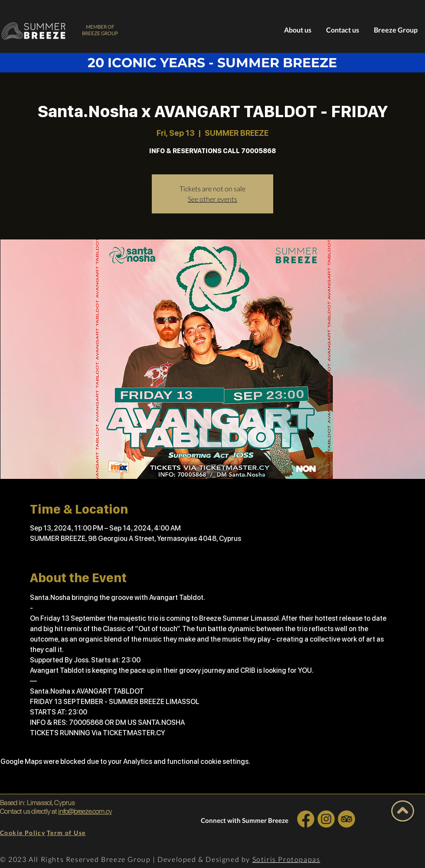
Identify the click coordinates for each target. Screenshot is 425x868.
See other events (212, 199)
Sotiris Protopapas (286, 859)
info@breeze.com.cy (85, 811)
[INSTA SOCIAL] (326, 819)
